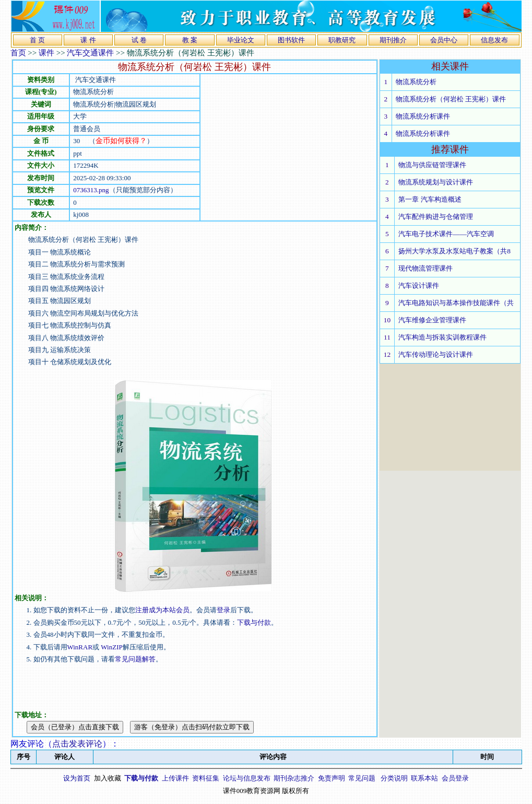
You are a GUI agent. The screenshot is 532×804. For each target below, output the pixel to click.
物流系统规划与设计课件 (436, 182)
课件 (46, 53)
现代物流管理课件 (425, 268)
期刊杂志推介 (294, 778)
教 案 (190, 40)
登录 (223, 610)
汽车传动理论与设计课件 (436, 354)
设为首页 (77, 778)
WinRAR (80, 647)
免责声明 (332, 778)
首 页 (37, 40)
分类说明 (394, 778)
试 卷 (139, 40)
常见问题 (362, 778)
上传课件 (175, 778)
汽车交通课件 (90, 53)
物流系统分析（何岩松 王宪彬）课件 (451, 99)
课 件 (88, 40)
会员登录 (455, 778)
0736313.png (91, 190)
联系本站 (424, 778)
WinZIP (111, 647)
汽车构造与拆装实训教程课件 (442, 337)
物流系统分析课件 (423, 116)
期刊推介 (393, 40)
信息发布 (494, 40)
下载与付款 (254, 622)
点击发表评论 (77, 744)
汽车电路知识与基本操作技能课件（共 (456, 303)
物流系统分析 (416, 82)
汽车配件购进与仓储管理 (436, 217)
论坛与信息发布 (247, 778)
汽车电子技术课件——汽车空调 (446, 234)
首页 (18, 53)
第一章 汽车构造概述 (430, 199)
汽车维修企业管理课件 (432, 320)
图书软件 (291, 40)
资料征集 (206, 778)
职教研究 (342, 40)
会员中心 (444, 40)
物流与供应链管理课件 (432, 165)
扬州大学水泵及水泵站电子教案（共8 (454, 251)
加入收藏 (108, 778)
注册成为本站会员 (162, 610)
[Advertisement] (288, 147)
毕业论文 (241, 40)
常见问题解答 (135, 659)
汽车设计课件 (419, 286)
